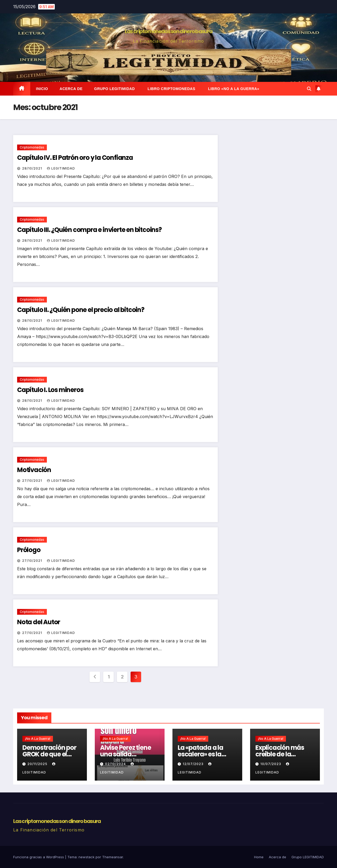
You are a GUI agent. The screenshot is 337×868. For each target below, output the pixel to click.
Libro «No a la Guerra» (233, 89)
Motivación (34, 470)
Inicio (42, 89)
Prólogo (29, 550)
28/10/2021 (33, 168)
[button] (309, 89)
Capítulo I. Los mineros (50, 390)
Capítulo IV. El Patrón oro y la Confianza (75, 158)
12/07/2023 (194, 764)
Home (259, 857)
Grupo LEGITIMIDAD (115, 89)
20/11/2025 (38, 764)
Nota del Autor (39, 622)
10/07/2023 (271, 764)
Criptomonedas (32, 147)
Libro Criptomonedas (171, 89)
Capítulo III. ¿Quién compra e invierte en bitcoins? (89, 230)
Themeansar (113, 857)
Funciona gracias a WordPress (39, 857)
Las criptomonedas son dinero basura (169, 31)
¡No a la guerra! (38, 739)
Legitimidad (61, 168)
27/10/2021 (33, 481)
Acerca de (71, 89)
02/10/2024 (116, 764)
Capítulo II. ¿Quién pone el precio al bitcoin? (81, 310)
